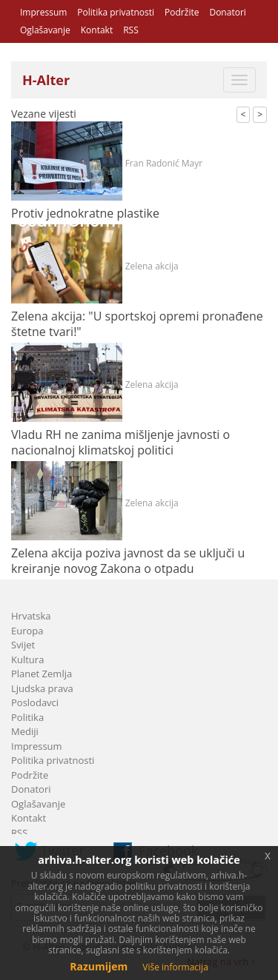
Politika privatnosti (116, 12)
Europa (27, 631)
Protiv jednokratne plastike (85, 213)
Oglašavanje (45, 30)
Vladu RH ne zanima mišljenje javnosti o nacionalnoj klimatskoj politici (120, 442)
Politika (27, 717)
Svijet (23, 645)
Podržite (182, 12)
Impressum (43, 12)
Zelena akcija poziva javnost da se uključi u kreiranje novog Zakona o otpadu (128, 561)
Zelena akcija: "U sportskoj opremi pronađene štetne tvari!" (137, 324)
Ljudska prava (42, 688)
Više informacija (175, 967)
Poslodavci (35, 702)
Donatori (227, 12)
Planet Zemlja (42, 674)
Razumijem (99, 966)
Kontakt (97, 30)
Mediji (25, 731)
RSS (131, 30)
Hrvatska (31, 616)
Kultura (27, 660)
